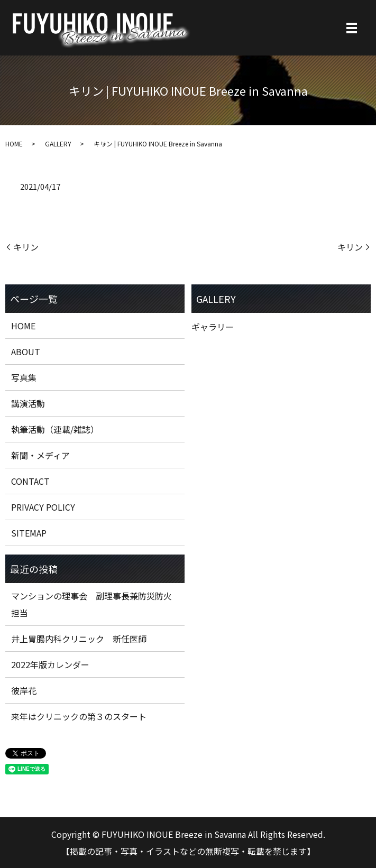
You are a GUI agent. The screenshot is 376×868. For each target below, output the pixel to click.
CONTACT (30, 481)
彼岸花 (24, 690)
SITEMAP (29, 533)
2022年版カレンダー (50, 664)
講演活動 (28, 403)
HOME (14, 144)
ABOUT (26, 352)
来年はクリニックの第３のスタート (79, 716)
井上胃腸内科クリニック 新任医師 (79, 639)
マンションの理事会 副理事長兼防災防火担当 (91, 604)
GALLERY (58, 144)
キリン (26, 247)
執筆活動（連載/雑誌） (55, 429)
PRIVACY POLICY (43, 507)
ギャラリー (213, 327)
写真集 (24, 377)
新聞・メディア (40, 455)
